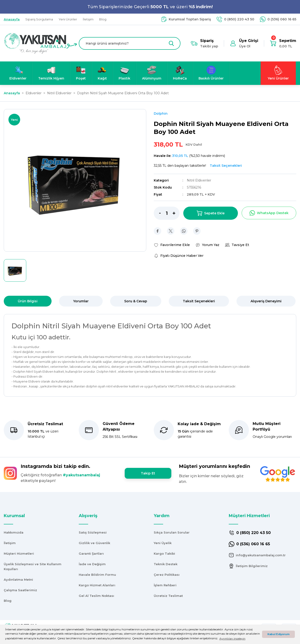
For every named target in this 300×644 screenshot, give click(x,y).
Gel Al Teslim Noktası (96, 596)
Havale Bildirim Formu (97, 575)
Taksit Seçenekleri (199, 301)
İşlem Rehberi (165, 585)
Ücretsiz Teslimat (168, 596)
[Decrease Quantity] (157, 213)
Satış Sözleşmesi (93, 532)
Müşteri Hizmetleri (19, 553)
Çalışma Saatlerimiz (20, 590)
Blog (8, 601)
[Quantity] (167, 213)
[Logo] (35, 43)
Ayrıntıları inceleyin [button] (232, 638)
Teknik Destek (166, 564)
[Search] (130, 43)
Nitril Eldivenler (199, 180)
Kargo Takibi (164, 553)
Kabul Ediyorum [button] (278, 634)
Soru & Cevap (136, 301)
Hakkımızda (14, 532)
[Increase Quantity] (176, 213)
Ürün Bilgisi (28, 301)
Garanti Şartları (91, 553)
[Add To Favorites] (172, 245)
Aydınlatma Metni (18, 580)
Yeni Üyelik (163, 543)
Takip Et (148, 473)
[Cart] (283, 43)
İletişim (10, 543)
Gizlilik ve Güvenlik (94, 543)
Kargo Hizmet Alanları (97, 585)
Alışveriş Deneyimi (266, 301)
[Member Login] (244, 43)
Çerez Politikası (167, 575)
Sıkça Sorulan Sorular (172, 532)
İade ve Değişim (92, 564)
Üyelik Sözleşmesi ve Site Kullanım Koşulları (33, 566)
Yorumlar (81, 301)
